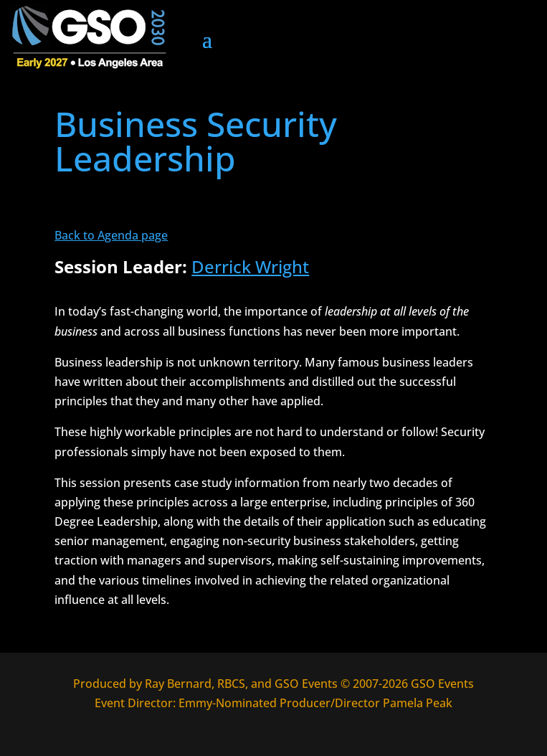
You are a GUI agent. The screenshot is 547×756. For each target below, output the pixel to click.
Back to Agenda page (111, 235)
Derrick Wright (250, 266)
